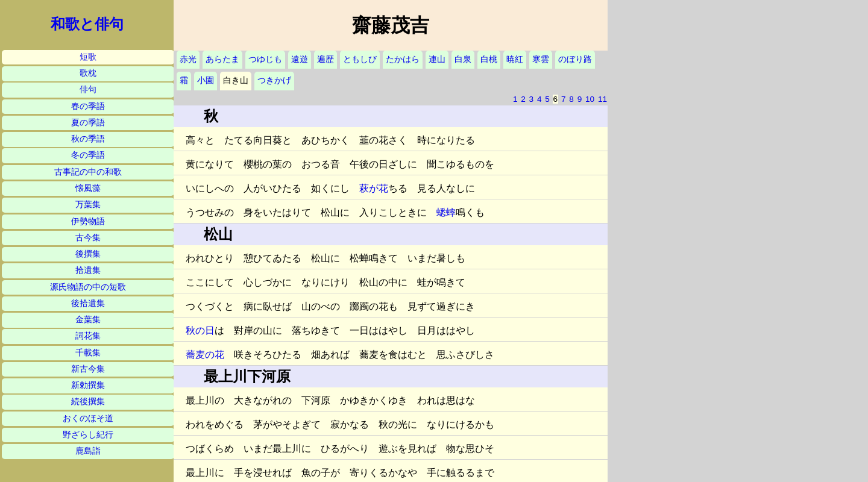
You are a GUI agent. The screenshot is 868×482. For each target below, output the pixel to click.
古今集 (88, 238)
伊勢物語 (88, 221)
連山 (437, 59)
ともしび (360, 59)
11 (602, 99)
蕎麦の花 (205, 355)
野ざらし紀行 (88, 435)
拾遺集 (88, 270)
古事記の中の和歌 (88, 172)
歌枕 (88, 73)
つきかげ (274, 80)
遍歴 (325, 59)
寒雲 (541, 59)
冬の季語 (88, 155)
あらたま (222, 59)
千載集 (88, 353)
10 (590, 99)
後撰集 (88, 254)
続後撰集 (88, 402)
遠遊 (300, 59)
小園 (206, 80)
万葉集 (88, 205)
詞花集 (88, 336)
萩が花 (374, 188)
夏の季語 (88, 123)
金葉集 (88, 320)
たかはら (403, 59)
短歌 (88, 57)
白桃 (489, 59)
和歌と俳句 (87, 24)
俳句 (88, 89)
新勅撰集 (88, 385)
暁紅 (515, 59)
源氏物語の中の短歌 (88, 287)
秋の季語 (88, 139)
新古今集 (88, 369)
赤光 (188, 59)
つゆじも (265, 59)
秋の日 (200, 330)
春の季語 (88, 106)
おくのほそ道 (88, 418)
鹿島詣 (88, 451)
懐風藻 (88, 188)
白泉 (463, 59)
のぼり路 (575, 59)
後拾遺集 (88, 303)
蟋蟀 (446, 212)
